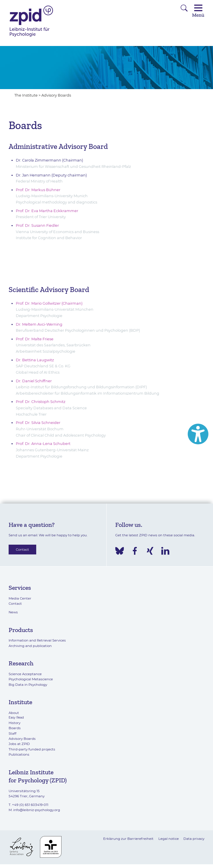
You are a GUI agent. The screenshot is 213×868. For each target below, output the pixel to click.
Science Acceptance (25, 674)
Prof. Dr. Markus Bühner (38, 190)
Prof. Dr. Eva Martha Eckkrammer (47, 211)
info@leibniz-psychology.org (37, 810)
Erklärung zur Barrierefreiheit (128, 839)
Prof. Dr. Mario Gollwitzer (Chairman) (49, 303)
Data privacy (194, 839)
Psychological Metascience (31, 679)
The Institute (26, 95)
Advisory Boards (56, 95)
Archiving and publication (30, 646)
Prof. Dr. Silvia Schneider (38, 423)
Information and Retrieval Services (37, 640)
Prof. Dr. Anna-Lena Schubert (43, 444)
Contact (22, 550)
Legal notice (169, 839)
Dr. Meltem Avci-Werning (39, 324)
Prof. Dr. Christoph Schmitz (41, 402)
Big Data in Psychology (28, 685)
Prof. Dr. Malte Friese (35, 339)
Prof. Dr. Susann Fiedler (38, 225)
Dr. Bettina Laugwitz (35, 360)
